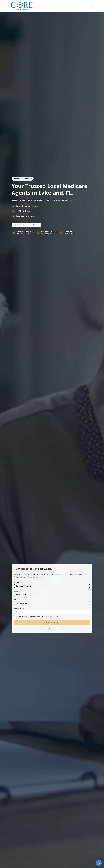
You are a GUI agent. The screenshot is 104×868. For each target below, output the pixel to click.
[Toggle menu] (91, 6)
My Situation (19, 608)
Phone (17, 600)
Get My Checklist (52, 622)
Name (17, 583)
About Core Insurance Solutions (26, 225)
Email (16, 591)
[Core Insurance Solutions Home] (22, 6)
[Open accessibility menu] (99, 863)
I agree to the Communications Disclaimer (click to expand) (39, 617)
